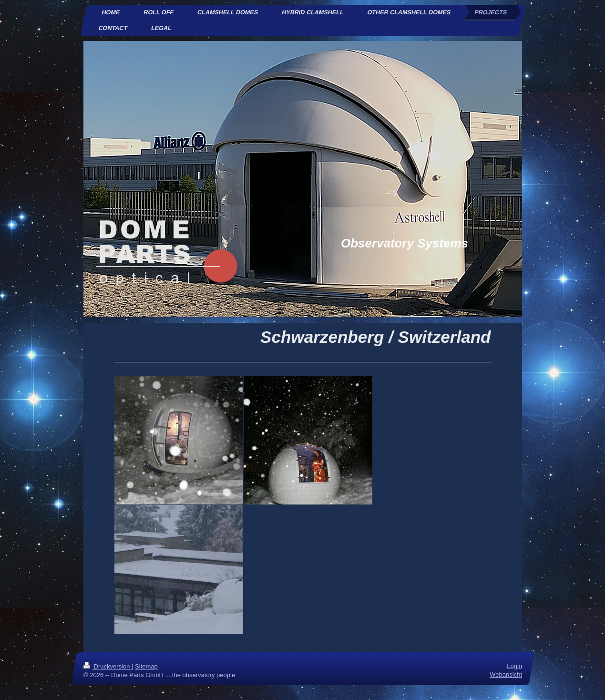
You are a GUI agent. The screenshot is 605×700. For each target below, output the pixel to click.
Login (514, 666)
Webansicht (506, 675)
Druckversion (108, 666)
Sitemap (146, 666)
